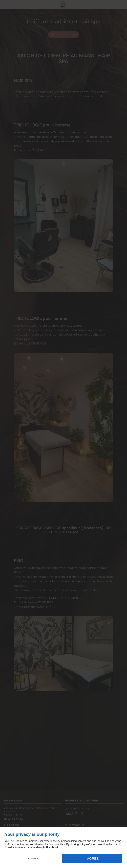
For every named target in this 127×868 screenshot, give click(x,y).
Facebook (52, 848)
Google (41, 848)
